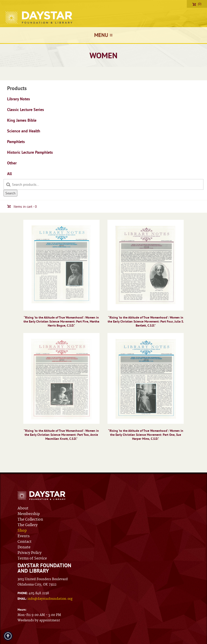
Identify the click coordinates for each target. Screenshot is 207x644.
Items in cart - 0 (22, 206)
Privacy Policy (30, 553)
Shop (22, 531)
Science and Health (24, 131)
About (23, 508)
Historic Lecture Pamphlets (30, 152)
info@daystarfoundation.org (50, 599)
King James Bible (22, 120)
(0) (197, 4)
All (9, 174)
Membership (29, 514)
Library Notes (19, 99)
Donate (24, 547)
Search (10, 193)
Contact (25, 542)
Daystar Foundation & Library (39, 17)
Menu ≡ (103, 35)
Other (12, 163)
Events (24, 536)
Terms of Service (32, 558)
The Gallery (28, 525)
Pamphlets (16, 142)
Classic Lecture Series (26, 110)
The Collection (30, 519)
